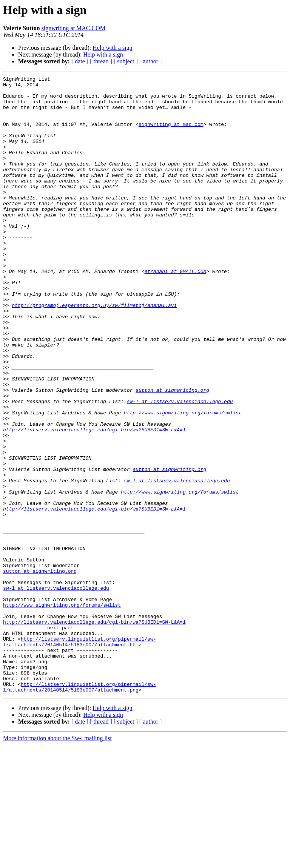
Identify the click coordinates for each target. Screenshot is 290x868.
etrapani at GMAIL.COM (175, 311)
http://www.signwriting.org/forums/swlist (183, 480)
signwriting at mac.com (171, 134)
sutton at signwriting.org (172, 453)
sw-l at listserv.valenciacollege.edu (180, 467)
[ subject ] (126, 61)
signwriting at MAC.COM (73, 28)
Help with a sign (112, 48)
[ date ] (80, 61)
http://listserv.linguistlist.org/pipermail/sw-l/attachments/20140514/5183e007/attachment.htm (80, 755)
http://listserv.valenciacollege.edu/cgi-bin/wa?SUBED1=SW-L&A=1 (94, 501)
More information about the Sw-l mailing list (57, 861)
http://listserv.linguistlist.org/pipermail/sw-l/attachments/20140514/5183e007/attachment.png (80, 810)
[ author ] (151, 61)
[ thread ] (101, 61)
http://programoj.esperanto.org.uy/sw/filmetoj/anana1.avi (94, 351)
